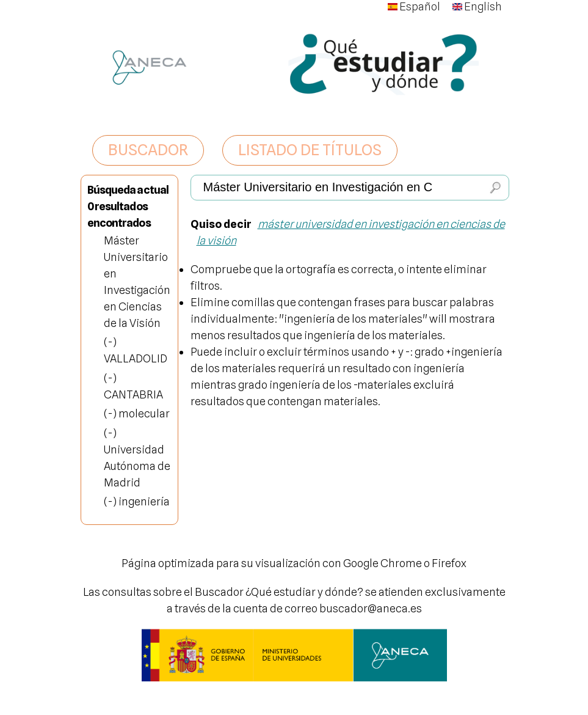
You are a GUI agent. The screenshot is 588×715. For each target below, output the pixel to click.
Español (414, 6)
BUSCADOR (148, 150)
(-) (110, 342)
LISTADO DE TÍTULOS (310, 150)
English (477, 6)
